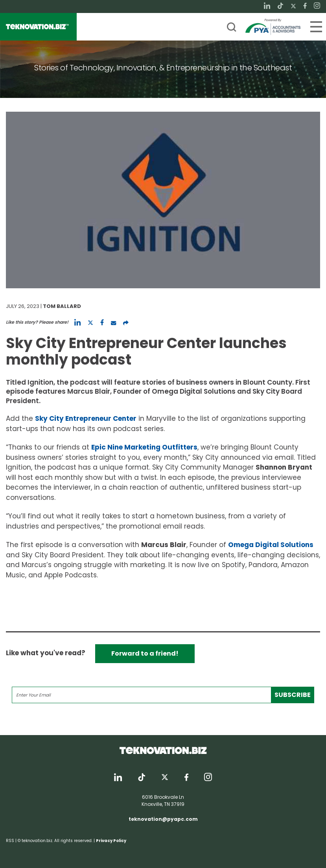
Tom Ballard (62, 306)
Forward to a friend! (145, 653)
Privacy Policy (111, 841)
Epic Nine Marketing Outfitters (144, 447)
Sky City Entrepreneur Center (86, 418)
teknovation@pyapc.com (163, 819)
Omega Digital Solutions (271, 545)
